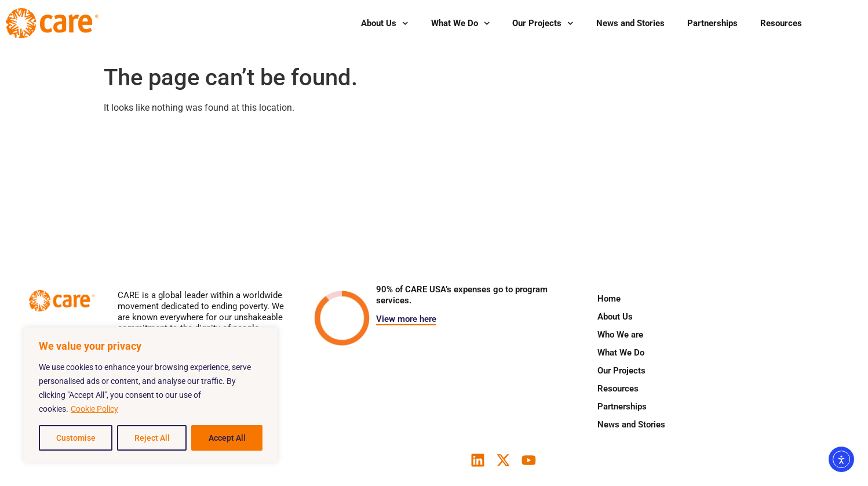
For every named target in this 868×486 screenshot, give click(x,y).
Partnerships (712, 23)
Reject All (152, 438)
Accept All (227, 438)
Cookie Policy (94, 409)
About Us (385, 23)
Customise (76, 438)
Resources (781, 23)
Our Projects (543, 23)
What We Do (461, 23)
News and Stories (630, 23)
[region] (151, 395)
